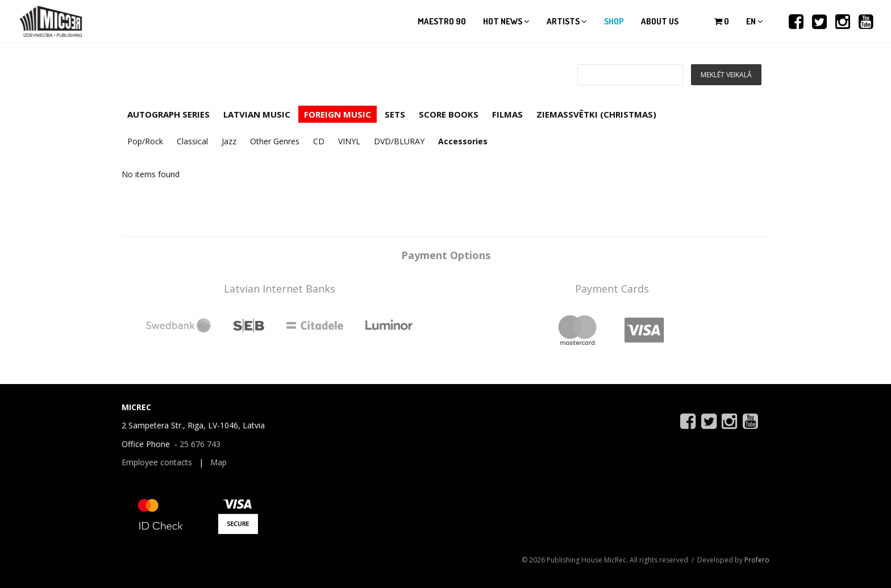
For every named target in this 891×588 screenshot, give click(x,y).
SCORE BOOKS (449, 114)
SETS (395, 114)
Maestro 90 (442, 21)
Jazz (229, 141)
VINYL (349, 141)
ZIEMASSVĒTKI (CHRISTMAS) (596, 114)
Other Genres (275, 141)
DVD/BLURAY (399, 141)
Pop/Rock (145, 141)
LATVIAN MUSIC (257, 114)
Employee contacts (157, 462)
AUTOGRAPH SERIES (168, 114)
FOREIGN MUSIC (338, 114)
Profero (757, 560)
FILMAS (507, 114)
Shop (614, 21)
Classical (192, 141)
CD (319, 141)
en (755, 21)
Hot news (506, 21)
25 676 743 (200, 444)
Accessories (463, 141)
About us (660, 21)
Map (218, 462)
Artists (567, 21)
